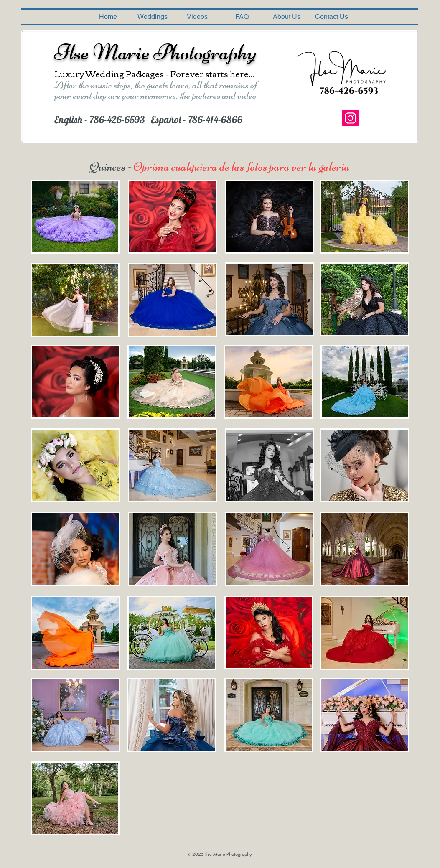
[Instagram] (350, 118)
